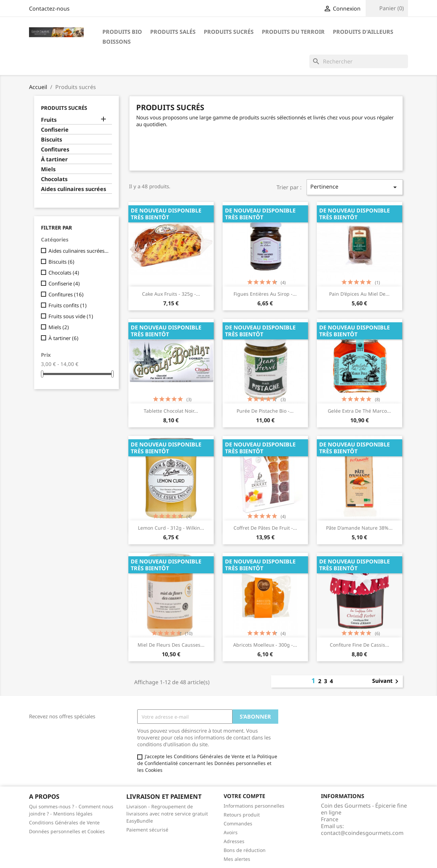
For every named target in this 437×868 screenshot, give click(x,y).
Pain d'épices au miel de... (359, 294)
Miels (48, 169)
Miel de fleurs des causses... (171, 645)
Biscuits (52, 140)
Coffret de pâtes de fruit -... (265, 528)
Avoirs (231, 832)
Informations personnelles (254, 806)
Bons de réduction (245, 850)
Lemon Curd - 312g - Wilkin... (171, 528)
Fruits (49, 120)
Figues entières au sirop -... (265, 294)
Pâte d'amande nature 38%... (359, 528)
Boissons (117, 42)
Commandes (238, 823)
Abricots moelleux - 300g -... (265, 645)
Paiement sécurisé (147, 830)
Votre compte (244, 796)
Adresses (234, 841)
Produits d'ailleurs (363, 32)
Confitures (55, 150)
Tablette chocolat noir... (171, 411)
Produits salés (173, 32)
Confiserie (55, 130)
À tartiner (54, 159)
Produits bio (122, 32)
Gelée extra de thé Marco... (359, 411)
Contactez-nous (49, 9)
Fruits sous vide (71, 316)
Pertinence (355, 187)
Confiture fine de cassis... (360, 645)
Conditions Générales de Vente (64, 822)
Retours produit (242, 815)
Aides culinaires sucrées (74, 189)
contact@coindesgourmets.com (362, 833)
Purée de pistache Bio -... (265, 411)
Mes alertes (237, 859)
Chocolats (54, 179)
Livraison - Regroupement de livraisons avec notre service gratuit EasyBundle (167, 814)
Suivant (386, 681)
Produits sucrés (229, 32)
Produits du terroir (293, 32)
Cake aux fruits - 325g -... (171, 294)
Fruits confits (68, 305)
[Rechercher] (359, 61)
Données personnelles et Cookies (67, 831)
